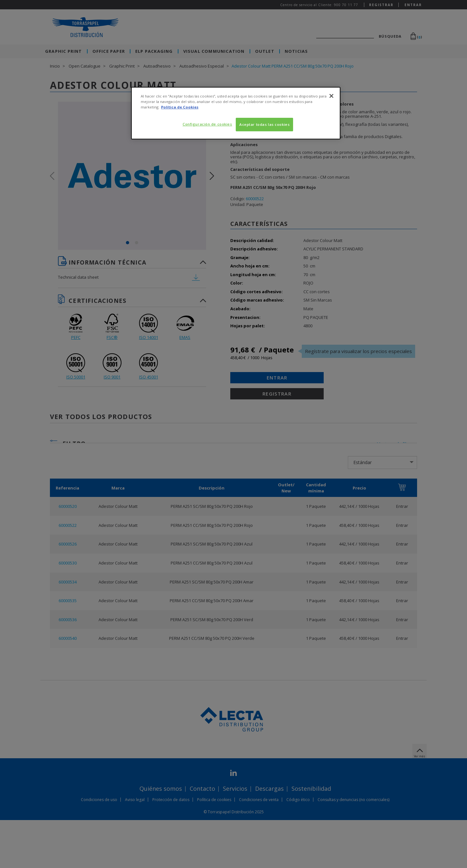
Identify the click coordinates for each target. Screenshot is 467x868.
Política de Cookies (180, 107)
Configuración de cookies (207, 124)
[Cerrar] (331, 96)
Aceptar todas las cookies (264, 124)
